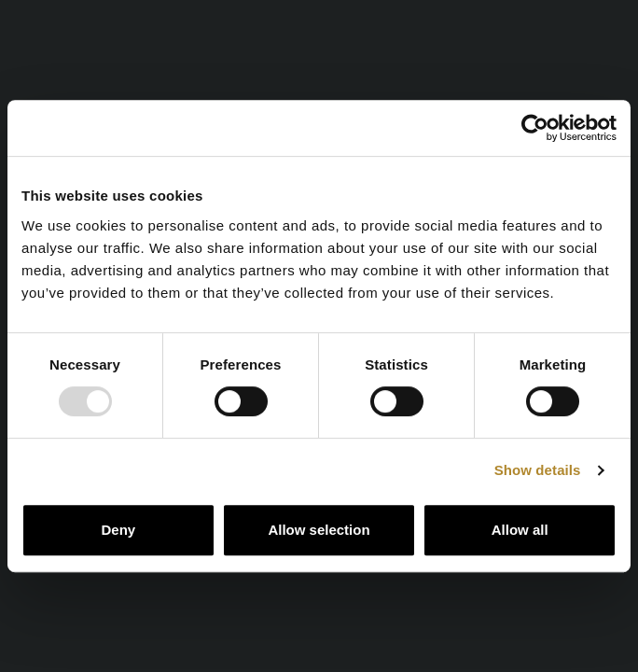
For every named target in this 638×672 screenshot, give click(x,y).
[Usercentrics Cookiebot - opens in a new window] (535, 128)
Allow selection (319, 530)
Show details (538, 470)
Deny (118, 530)
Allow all (520, 530)
